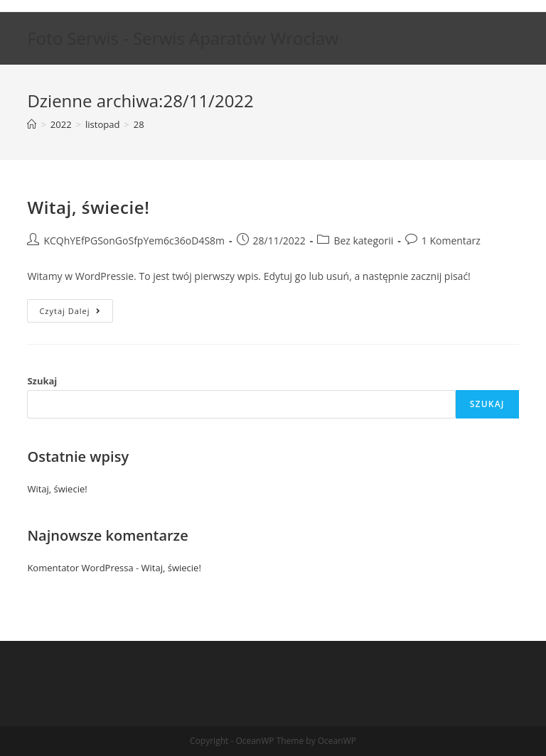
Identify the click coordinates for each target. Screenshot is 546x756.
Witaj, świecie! (88, 207)
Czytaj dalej (76, 313)
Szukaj (42, 381)
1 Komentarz (451, 241)
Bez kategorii (363, 241)
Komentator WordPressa (80, 568)
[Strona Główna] (32, 124)
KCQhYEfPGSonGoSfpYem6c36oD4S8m (134, 241)
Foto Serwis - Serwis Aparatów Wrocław (183, 38)
